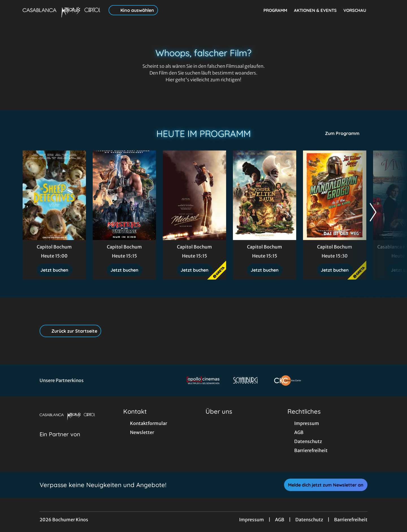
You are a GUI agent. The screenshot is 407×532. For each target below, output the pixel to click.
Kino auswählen (133, 10)
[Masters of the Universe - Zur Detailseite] (124, 195)
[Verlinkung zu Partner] (203, 380)
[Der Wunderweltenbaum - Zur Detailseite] (265, 195)
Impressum (252, 520)
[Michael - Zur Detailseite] (194, 195)
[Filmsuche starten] (379, 10)
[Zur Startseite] (62, 10)
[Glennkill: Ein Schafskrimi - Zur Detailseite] (54, 195)
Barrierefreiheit (351, 520)
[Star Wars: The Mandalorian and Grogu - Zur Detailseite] (335, 195)
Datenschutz (309, 520)
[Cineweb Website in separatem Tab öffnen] (60, 441)
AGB (280, 520)
